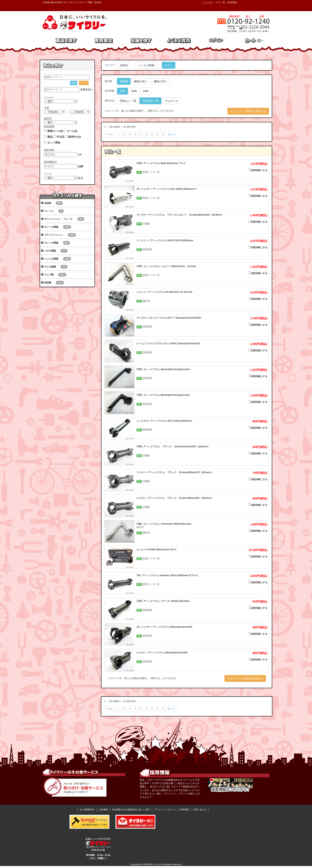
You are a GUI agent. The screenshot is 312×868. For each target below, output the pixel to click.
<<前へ (110, 134)
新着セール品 (55, 131)
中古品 (60, 137)
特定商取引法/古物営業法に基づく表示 (131, 810)
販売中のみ (75, 137)
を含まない (86, 89)
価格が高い (161, 81)
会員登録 (232, 2)
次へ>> (172, 134)
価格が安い (141, 81)
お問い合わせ (200, 810)
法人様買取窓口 (87, 810)
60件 (146, 91)
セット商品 (54, 143)
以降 (81, 166)
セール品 (72, 131)
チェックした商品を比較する (248, 111)
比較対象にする (258, 170)
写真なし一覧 (128, 101)
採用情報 (184, 810)
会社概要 (103, 810)
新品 (50, 137)
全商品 (124, 65)
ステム (169, 65)
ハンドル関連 (146, 65)
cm (80, 154)
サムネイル (172, 101)
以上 (81, 178)
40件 (134, 91)
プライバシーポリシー (165, 810)
